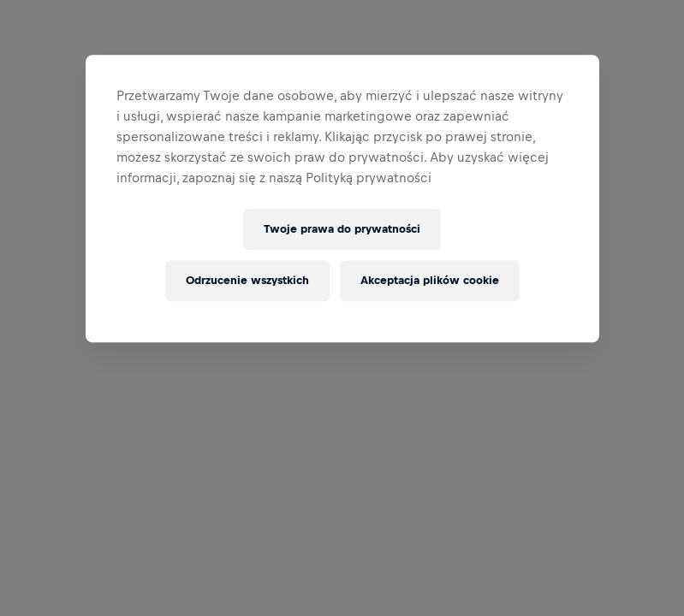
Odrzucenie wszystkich (247, 281)
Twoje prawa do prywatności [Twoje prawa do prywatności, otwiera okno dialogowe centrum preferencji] (342, 230)
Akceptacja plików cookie (430, 281)
